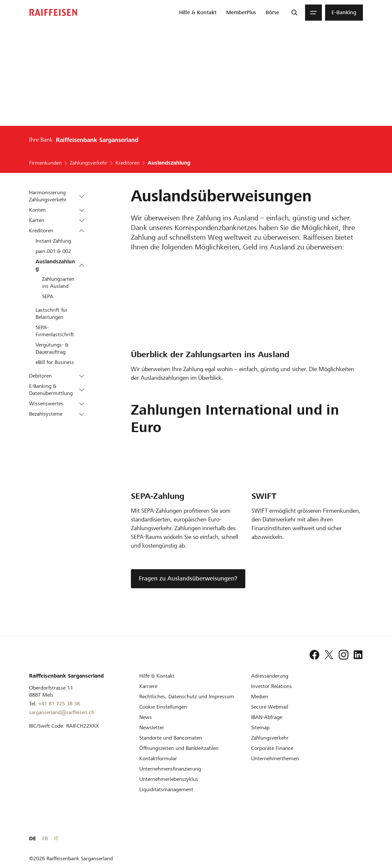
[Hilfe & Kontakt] (157, 676)
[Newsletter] (152, 727)
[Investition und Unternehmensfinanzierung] (170, 769)
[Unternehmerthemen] (275, 758)
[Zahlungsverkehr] (270, 738)
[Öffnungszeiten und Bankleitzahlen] (179, 748)
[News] (146, 717)
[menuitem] (198, 13)
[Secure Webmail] (270, 707)
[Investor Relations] (271, 686)
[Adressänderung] (270, 676)
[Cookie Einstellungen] (163, 707)
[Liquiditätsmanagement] (166, 789)
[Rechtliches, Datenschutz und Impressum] (187, 696)
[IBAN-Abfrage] (267, 717)
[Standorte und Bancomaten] (171, 738)
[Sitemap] (260, 727)
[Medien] (260, 696)
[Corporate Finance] (272, 748)
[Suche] (294, 13)
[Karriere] (148, 686)
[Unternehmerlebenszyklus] (169, 779)
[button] (82, 196)
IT (361, 838)
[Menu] (313, 13)
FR (350, 838)
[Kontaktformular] (158, 758)
